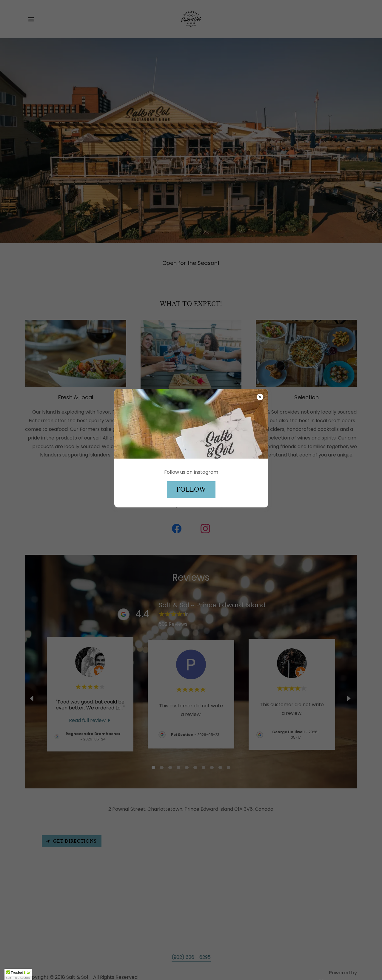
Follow (191, 490)
